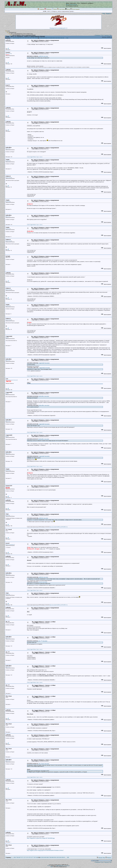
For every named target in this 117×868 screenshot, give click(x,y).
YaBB (51, 867)
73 (25, 38)
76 (30, 38)
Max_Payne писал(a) (44, 764)
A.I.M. (9, 31)
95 (62, 38)
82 (40, 38)
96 (63, 38)
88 (50, 38)
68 (17, 38)
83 (42, 38)
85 (45, 38)
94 (60, 38)
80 (37, 38)
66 (14, 38)
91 (55, 38)
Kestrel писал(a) (43, 582)
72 (24, 38)
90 (53, 38)
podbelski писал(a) (43, 56)
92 (57, 38)
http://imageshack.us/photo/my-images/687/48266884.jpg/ (41, 838)
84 (43, 38)
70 (20, 38)
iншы (31, 34)
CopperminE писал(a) (44, 363)
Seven (24, 34)
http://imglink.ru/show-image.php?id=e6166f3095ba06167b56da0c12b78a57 (45, 850)
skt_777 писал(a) (43, 641)
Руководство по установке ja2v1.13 (58, 28)
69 (19, 38)
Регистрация (73, 5)
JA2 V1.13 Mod (14, 34)
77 (32, 38)
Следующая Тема (107, 35)
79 (35, 38)
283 (67, 38)
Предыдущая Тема (99, 35)
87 (48, 38)
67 (15, 38)
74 (27, 38)
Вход (67, 5)
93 (58, 38)
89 (52, 38)
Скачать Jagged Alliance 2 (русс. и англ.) (35, 157)
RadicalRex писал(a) (44, 396)
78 (33, 38)
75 (29, 38)
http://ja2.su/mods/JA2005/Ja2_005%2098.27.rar (58, 527)
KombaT (28, 34)
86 (47, 38)
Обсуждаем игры (13, 32)
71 (22, 38)
